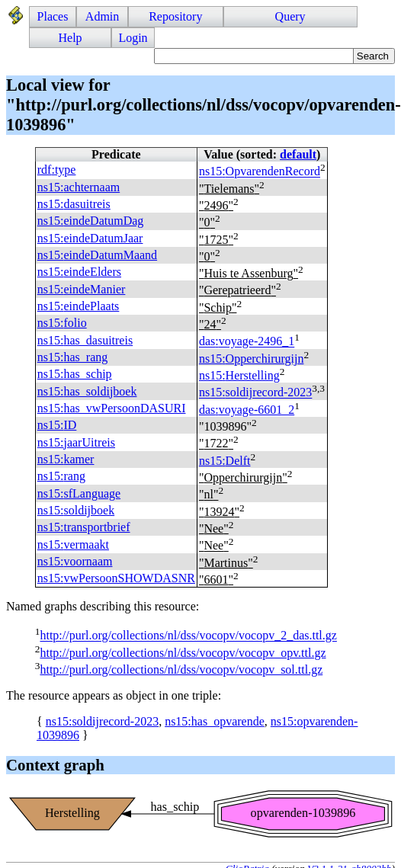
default (298, 154)
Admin (102, 16)
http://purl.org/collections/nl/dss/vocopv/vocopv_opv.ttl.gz (183, 653)
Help (71, 38)
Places (53, 16)
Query (290, 16)
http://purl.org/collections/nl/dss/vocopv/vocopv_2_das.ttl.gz (188, 636)
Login (133, 38)
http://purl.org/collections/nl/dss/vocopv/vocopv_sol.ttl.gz (181, 669)
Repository (175, 16)
